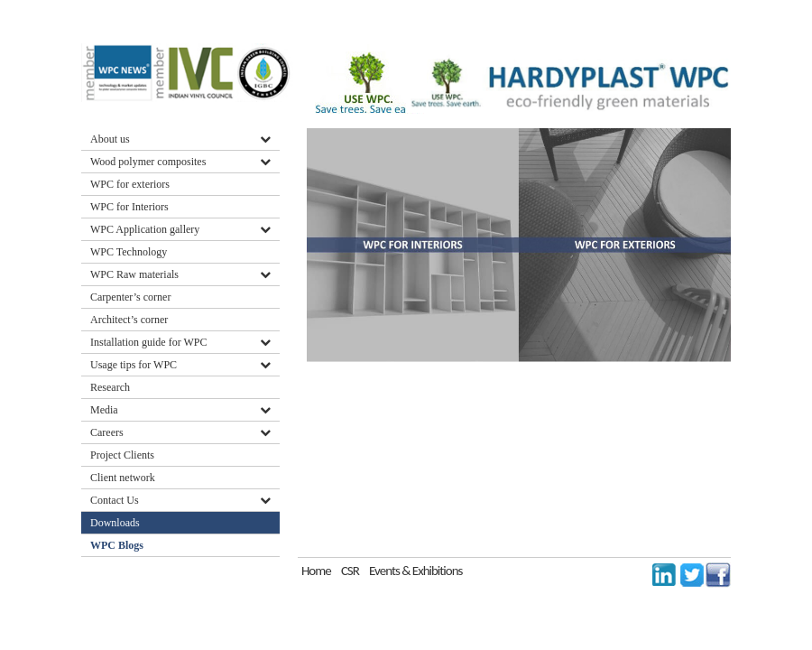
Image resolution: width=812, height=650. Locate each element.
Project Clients (122, 455)
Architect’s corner (129, 320)
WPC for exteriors (130, 184)
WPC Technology (129, 252)
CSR (350, 571)
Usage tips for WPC (134, 365)
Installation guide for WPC (148, 342)
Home (316, 571)
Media (104, 410)
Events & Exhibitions (415, 571)
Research (110, 387)
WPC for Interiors (129, 207)
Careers (107, 432)
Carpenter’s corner (130, 297)
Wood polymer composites (148, 162)
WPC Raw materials (134, 274)
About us (110, 139)
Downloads (116, 523)
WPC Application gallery (145, 229)
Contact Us (115, 500)
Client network (123, 478)
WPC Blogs (117, 545)
